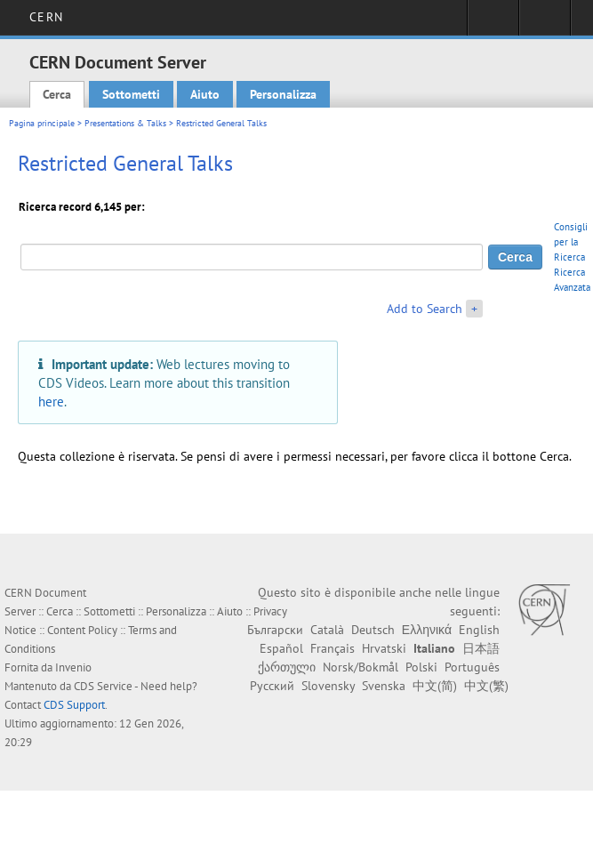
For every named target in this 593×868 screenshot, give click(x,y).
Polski (421, 667)
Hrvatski (384, 648)
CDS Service (103, 686)
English (479, 630)
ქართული (287, 667)
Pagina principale (42, 123)
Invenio (73, 667)
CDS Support (74, 705)
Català (327, 630)
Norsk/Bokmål (361, 667)
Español (281, 648)
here (51, 401)
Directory (545, 23)
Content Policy (82, 630)
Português (472, 667)
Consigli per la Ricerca (571, 242)
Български (275, 630)
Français (333, 648)
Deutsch (373, 630)
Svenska (384, 686)
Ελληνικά (427, 630)
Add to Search (425, 309)
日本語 (481, 648)
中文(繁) (486, 686)
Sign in (493, 23)
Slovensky (328, 686)
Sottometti (131, 94)
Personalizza (283, 94)
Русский (272, 686)
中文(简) (435, 686)
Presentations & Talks (125, 123)
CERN (46, 17)
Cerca (57, 94)
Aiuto (205, 94)
